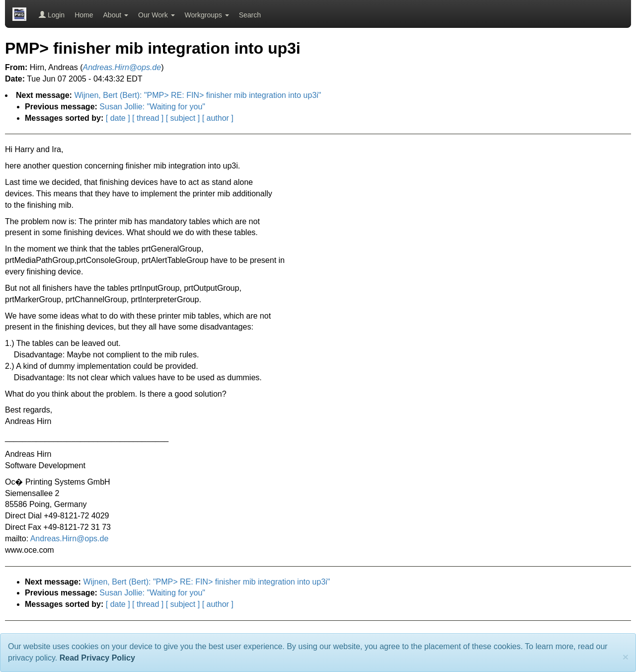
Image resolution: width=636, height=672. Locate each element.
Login (52, 15)
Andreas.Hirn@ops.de (70, 539)
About (116, 15)
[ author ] (218, 118)
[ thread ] (148, 118)
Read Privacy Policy (97, 658)
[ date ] (118, 118)
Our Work (157, 15)
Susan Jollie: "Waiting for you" (152, 107)
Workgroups (207, 15)
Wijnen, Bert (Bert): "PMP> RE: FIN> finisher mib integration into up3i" (198, 95)
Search (250, 15)
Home (84, 15)
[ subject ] (183, 118)
